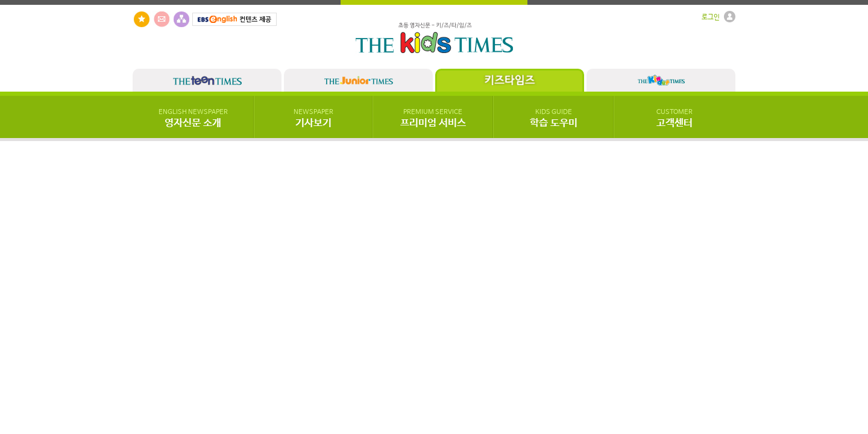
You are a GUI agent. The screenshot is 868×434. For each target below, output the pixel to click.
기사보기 (313, 119)
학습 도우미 (554, 119)
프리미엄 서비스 (433, 119)
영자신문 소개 (193, 119)
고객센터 (675, 119)
